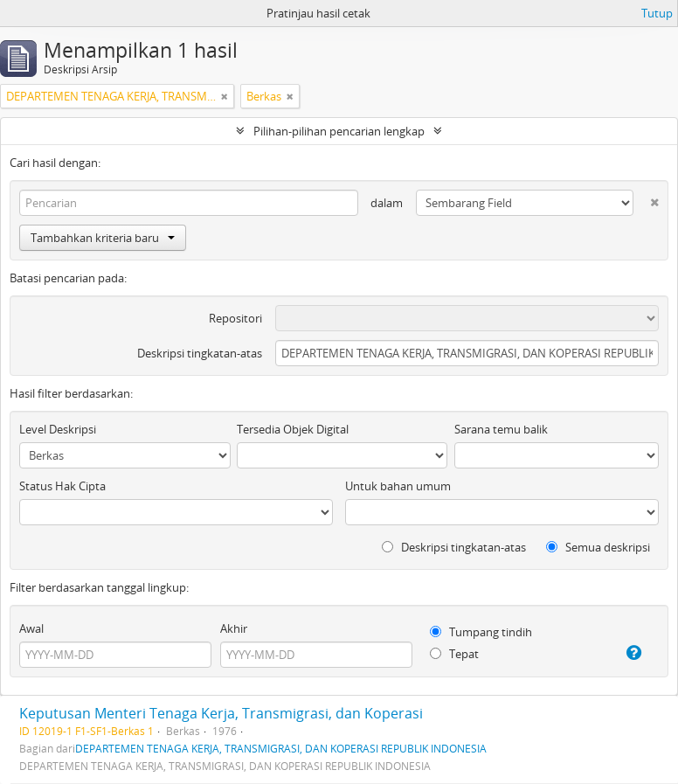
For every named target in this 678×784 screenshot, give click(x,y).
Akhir (234, 628)
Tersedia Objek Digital (293, 429)
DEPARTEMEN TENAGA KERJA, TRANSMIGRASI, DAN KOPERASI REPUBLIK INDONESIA (281, 748)
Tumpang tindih (481, 632)
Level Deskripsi (58, 429)
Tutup (657, 13)
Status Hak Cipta (62, 486)
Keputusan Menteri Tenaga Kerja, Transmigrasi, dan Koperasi (221, 713)
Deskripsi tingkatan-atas (200, 353)
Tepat (454, 654)
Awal (31, 628)
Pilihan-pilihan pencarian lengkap (339, 131)
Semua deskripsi (598, 547)
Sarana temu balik (501, 429)
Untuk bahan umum (398, 486)
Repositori (235, 318)
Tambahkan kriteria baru (103, 238)
